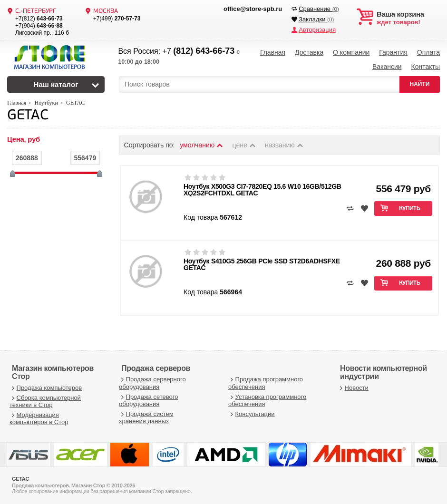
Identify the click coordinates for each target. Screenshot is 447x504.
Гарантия (393, 52)
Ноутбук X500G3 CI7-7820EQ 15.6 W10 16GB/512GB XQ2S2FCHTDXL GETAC (262, 190)
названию (284, 145)
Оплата (428, 52)
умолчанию (202, 145)
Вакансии (387, 67)
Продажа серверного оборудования (152, 383)
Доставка (309, 52)
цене (245, 145)
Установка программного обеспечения (267, 401)
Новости (353, 388)
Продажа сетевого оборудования (148, 401)
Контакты (425, 67)
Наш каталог (56, 84)
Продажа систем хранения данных (146, 418)
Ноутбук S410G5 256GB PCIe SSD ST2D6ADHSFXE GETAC (262, 264)
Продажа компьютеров (46, 388)
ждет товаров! (408, 18)
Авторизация (317, 30)
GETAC (28, 116)
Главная (273, 52)
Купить (410, 209)
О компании (351, 52)
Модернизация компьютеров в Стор (39, 419)
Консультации (252, 414)
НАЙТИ (420, 84)
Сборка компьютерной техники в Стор (45, 402)
